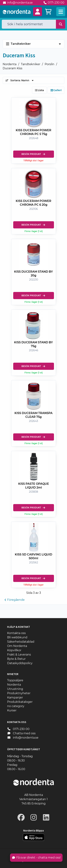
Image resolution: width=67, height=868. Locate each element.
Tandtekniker (31, 64)
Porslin (49, 64)
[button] (38, 12)
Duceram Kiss (13, 68)
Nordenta (10, 64)
